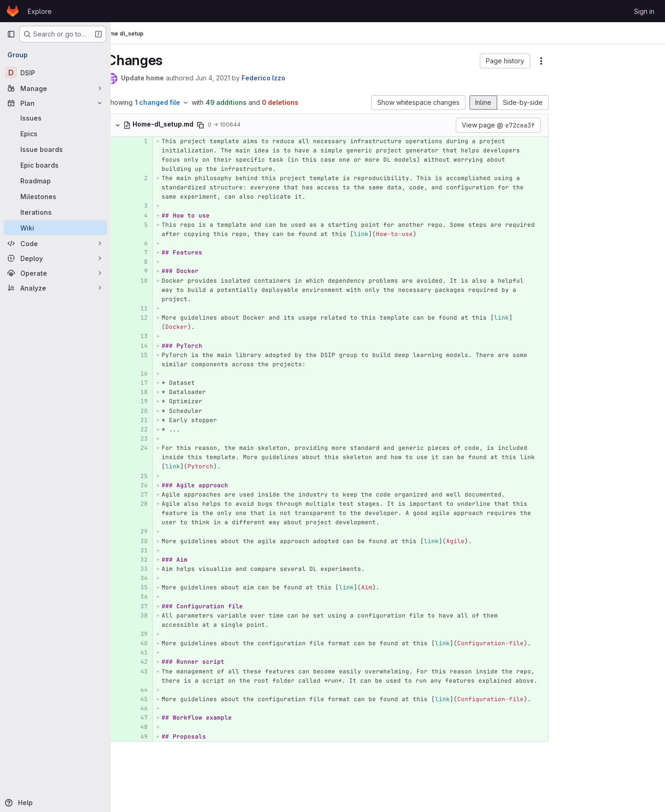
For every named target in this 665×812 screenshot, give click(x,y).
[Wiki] (55, 228)
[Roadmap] (55, 181)
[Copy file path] (216, 125)
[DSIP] (55, 73)
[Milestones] (55, 196)
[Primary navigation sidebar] (11, 34)
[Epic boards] (55, 165)
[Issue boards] (55, 149)
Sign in (644, 11)
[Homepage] (13, 11)
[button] (476, 61)
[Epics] (55, 133)
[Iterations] (55, 212)
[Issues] (55, 118)
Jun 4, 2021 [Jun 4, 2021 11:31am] (228, 78)
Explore (40, 11)
